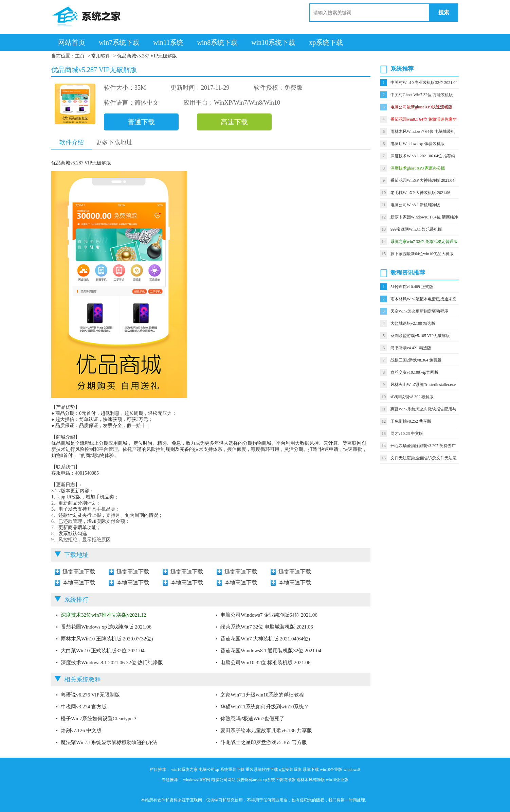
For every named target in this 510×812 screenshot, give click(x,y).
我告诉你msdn (249, 780)
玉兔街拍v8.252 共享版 (411, 421)
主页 (80, 56)
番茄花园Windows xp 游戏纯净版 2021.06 (106, 627)
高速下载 (234, 122)
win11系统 (168, 42)
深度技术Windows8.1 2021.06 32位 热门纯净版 (112, 663)
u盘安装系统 (290, 770)
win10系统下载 (273, 42)
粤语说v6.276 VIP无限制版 (90, 695)
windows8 (352, 770)
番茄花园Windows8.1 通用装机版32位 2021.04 (271, 651)
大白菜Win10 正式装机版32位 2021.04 (103, 651)
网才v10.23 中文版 (407, 434)
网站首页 (72, 42)
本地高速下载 (79, 582)
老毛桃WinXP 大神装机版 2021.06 (420, 193)
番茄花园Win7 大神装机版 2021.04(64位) (265, 639)
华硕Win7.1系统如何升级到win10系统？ (265, 707)
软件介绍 (72, 142)
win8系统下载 (217, 42)
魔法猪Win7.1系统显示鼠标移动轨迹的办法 (109, 742)
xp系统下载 (326, 42)
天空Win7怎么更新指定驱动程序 (419, 311)
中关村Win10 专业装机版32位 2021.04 (424, 83)
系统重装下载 (232, 770)
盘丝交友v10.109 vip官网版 (414, 372)
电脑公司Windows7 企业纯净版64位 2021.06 (269, 615)
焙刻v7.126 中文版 (81, 730)
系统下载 (311, 770)
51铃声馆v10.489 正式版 (412, 287)
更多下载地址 (114, 142)
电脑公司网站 (223, 780)
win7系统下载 (119, 42)
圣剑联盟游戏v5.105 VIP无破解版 (420, 336)
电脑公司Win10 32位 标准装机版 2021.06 (265, 663)
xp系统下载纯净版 (279, 780)
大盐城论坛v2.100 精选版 (413, 323)
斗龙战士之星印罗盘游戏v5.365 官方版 (264, 742)
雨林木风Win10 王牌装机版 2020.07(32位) (107, 639)
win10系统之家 (184, 770)
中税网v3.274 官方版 (84, 707)
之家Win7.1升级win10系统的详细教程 (262, 695)
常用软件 (101, 56)
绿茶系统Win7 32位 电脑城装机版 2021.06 (267, 627)
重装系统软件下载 (262, 770)
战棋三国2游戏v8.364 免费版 (416, 360)
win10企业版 (331, 770)
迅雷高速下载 (79, 572)
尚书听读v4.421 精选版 (411, 348)
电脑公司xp (209, 770)
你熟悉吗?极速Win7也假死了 (252, 719)
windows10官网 (196, 780)
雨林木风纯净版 (311, 780)
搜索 (444, 12)
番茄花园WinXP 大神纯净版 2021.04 (422, 180)
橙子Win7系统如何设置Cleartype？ (99, 719)
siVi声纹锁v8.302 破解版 (412, 397)
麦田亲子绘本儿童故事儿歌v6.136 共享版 (266, 730)
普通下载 (141, 122)
